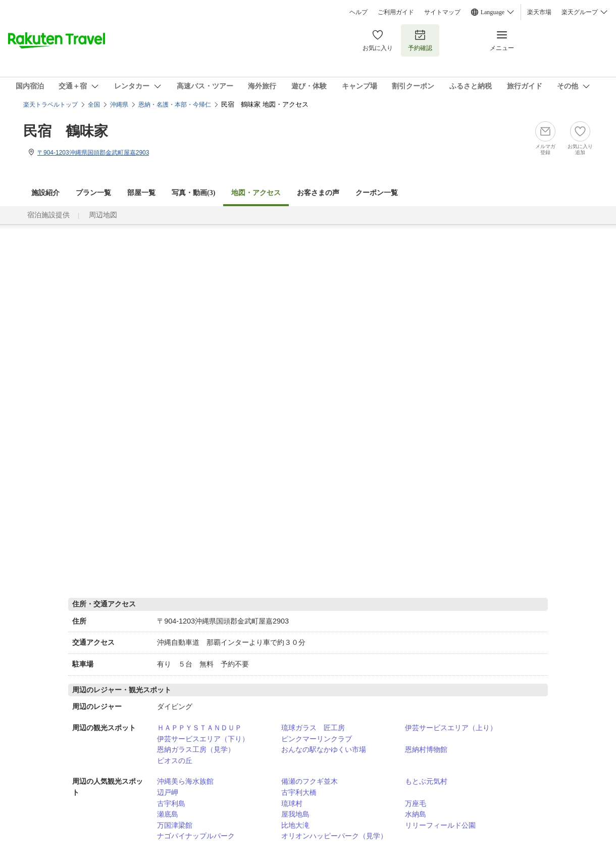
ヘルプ (358, 12)
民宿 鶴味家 (66, 131)
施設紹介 (45, 193)
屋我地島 (295, 814)
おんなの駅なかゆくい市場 (324, 749)
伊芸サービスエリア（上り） (451, 728)
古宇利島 (171, 803)
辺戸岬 (168, 792)
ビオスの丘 (175, 761)
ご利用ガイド (396, 12)
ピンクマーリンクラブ (317, 739)
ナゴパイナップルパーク (196, 836)
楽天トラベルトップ (50, 105)
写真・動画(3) (193, 193)
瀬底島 (168, 814)
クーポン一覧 (377, 193)
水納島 (416, 814)
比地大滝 (295, 825)
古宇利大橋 (299, 792)
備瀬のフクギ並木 (310, 781)
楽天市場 (539, 12)
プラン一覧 (93, 193)
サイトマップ (442, 12)
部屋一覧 (141, 193)
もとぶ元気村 (426, 781)
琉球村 (292, 803)
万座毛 (416, 803)
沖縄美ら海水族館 (185, 781)
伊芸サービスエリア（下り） (203, 739)
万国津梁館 (175, 825)
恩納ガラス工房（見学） (196, 749)
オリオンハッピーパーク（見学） (334, 836)
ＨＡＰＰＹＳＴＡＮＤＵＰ (199, 728)
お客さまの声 (318, 193)
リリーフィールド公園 (440, 825)
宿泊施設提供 (48, 215)
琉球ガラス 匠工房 (313, 728)
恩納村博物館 (426, 749)
